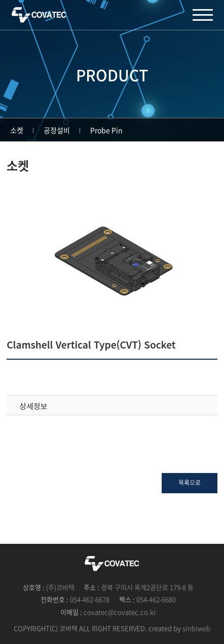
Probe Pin (106, 130)
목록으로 (190, 483)
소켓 (17, 130)
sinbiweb (196, 628)
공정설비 (57, 130)
